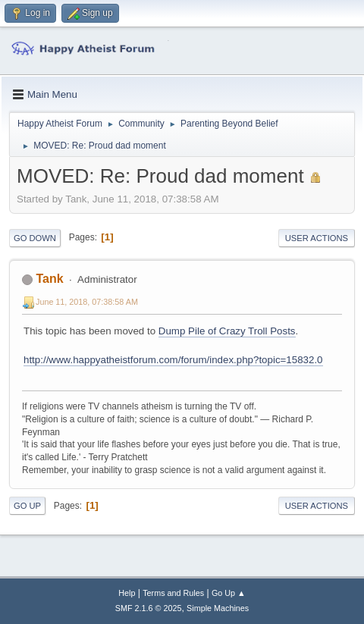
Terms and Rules (173, 593)
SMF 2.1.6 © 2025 (149, 608)
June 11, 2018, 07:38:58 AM (87, 302)
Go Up (27, 506)
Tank (49, 279)
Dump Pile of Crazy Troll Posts (227, 331)
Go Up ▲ (229, 593)
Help (127, 593)
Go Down (35, 238)
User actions (317, 238)
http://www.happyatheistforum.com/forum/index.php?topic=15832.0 (173, 360)
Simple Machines (218, 608)
